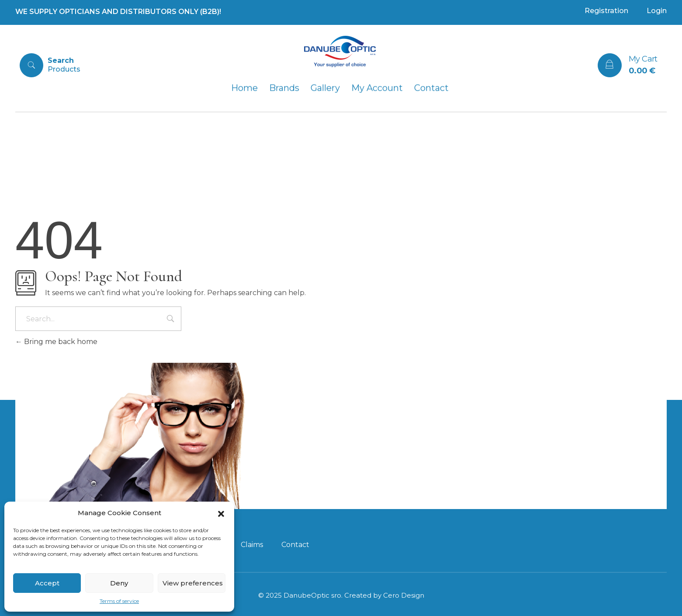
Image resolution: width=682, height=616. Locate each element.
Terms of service (119, 601)
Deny (119, 583)
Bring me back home (56, 342)
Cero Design (404, 595)
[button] (221, 513)
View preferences (193, 583)
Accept (47, 583)
